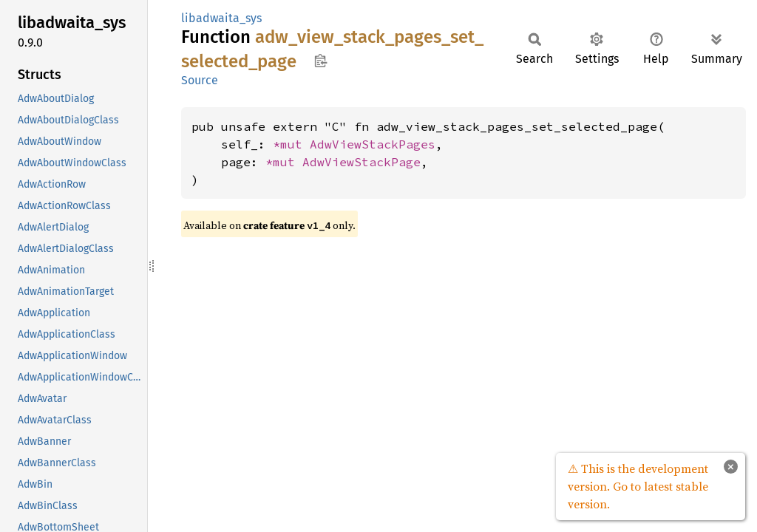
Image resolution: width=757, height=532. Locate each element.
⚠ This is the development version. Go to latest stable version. (638, 486)
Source (200, 80)
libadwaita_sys (221, 18)
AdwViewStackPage (361, 162)
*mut (291, 144)
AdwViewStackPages (373, 144)
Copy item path (320, 61)
